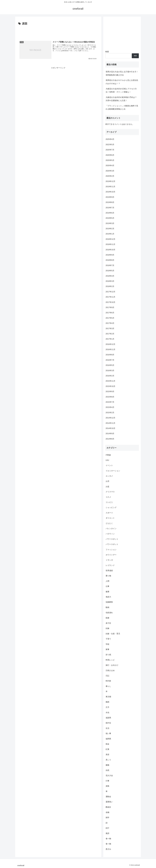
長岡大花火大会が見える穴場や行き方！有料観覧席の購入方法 (122, 73)
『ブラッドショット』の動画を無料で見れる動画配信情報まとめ (122, 107)
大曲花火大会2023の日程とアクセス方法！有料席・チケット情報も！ (121, 90)
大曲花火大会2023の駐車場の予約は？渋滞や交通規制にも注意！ (121, 99)
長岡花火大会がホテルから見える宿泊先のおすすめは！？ (122, 82)
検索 (107, 52)
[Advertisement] (58, 31)
